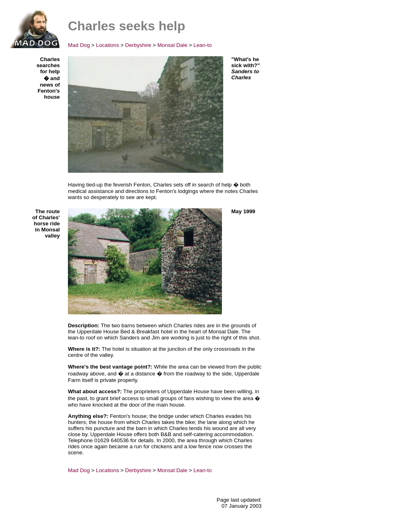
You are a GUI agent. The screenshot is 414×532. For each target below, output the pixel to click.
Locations (107, 45)
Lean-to (203, 45)
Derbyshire (138, 45)
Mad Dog (79, 45)
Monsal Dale (172, 45)
